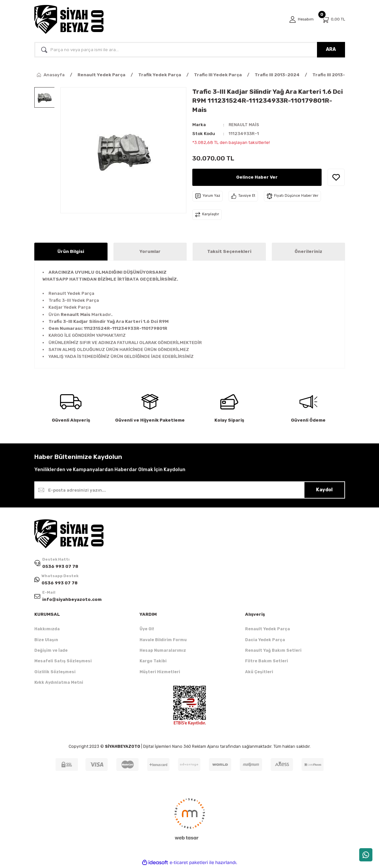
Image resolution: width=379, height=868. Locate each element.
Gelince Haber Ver (257, 177)
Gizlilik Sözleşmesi (55, 672)
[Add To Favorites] (336, 177)
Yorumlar (150, 251)
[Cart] (333, 20)
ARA (331, 49)
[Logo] (69, 19)
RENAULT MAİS (244, 125)
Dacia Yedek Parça (265, 640)
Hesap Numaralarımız (163, 651)
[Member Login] (300, 19)
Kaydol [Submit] (324, 490)
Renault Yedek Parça (268, 630)
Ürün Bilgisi (71, 251)
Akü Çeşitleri (259, 672)
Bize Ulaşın (46, 640)
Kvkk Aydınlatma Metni (59, 683)
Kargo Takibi (153, 662)
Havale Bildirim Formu (163, 640)
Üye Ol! (147, 630)
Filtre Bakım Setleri (267, 662)
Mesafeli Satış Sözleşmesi (63, 662)
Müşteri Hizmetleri (160, 672)
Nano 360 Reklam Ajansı (196, 747)
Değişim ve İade (51, 651)
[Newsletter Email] (190, 490)
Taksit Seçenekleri (229, 251)
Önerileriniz (308, 251)
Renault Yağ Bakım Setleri (273, 651)
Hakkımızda (47, 630)
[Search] (190, 50)
